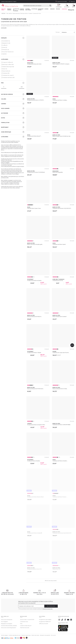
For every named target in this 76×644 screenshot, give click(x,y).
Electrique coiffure (24, 13)
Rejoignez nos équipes (7, 624)
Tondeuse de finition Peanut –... (60, 497)
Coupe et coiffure (22, 9)
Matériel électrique (16, 13)
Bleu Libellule (9, 13)
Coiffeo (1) (5, 45)
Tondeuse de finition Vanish (59, 244)
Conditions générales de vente (15, 635)
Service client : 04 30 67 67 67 (27, 620)
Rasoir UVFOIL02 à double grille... (35, 244)
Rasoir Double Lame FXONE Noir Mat (61, 136)
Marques (52, 9)
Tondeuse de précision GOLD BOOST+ (62, 208)
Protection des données (26, 635)
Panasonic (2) (6, 50)
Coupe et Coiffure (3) (8, 62)
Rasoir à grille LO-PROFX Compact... (61, 64)
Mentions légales (4, 635)
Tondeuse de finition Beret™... (34, 136)
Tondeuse (30, 13)
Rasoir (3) (5, 69)
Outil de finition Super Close (34, 208)
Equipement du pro (41, 9)
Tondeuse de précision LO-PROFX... (36, 100)
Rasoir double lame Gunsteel (59, 317)
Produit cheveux (9, 9)
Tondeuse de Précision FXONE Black (36, 172)
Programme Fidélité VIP (45, 622)
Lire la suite (4, 28)
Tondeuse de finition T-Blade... (34, 353)
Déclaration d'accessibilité (45, 635)
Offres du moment (44, 624)
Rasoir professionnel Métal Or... (35, 317)
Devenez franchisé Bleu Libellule (9, 626)
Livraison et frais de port (26, 626)
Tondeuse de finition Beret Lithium (35, 497)
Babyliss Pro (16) (6, 43)
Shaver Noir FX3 (56, 569)
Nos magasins (4, 622)
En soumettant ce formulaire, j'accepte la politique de (36, 609)
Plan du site (53, 635)
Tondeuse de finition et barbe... (35, 280)
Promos (58, 9)
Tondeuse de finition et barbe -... (60, 461)
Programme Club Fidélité (45, 620)
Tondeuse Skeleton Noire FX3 (34, 569)
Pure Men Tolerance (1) (8, 52)
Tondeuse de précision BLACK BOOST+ (62, 533)
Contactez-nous (24, 622)
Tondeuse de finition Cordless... (60, 100)
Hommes (46, 9)
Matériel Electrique (28, 9)
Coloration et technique (16, 10)
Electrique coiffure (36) (8, 64)
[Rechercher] (50, 6)
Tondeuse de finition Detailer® (35, 533)
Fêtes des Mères (4, 9)
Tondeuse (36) (6, 73)
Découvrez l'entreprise (7, 620)
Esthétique (34, 9)
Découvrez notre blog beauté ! (9, 628)
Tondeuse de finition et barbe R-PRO (36, 425)
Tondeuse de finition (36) (8, 77)
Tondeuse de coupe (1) (8, 75)
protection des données (48, 609)
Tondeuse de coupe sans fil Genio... (61, 353)
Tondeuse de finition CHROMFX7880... (62, 425)
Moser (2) (5, 47)
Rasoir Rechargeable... (58, 172)
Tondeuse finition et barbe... (34, 461)
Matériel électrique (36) (8, 67)
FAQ (21, 624)
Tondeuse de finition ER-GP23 (34, 64)
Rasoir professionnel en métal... (60, 389)
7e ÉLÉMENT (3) (6, 41)
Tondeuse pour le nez (58, 280)
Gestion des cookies (35, 635)
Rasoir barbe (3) (6, 71)
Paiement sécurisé (25, 628)
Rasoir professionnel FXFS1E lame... (36, 389)
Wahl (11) (4, 54)
